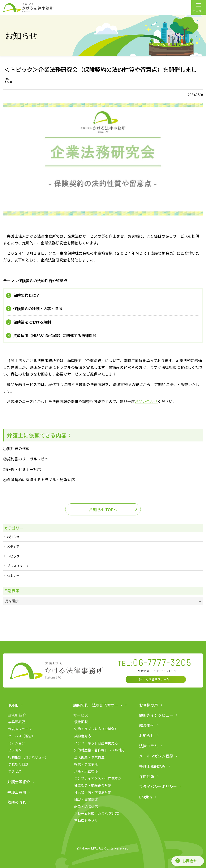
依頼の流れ (17, 802)
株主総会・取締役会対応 (93, 785)
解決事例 (147, 725)
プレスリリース (18, 566)
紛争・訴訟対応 (86, 806)
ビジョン (15, 750)
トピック (13, 556)
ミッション (17, 743)
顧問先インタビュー (156, 715)
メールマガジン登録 (156, 756)
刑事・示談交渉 (86, 771)
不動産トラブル (86, 821)
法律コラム (148, 746)
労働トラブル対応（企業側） (96, 729)
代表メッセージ (20, 729)
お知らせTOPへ (103, 509)
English (145, 797)
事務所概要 (17, 722)
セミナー (13, 575)
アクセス (15, 771)
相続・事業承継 (86, 764)
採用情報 (147, 776)
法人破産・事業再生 (89, 757)
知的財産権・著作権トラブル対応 (99, 750)
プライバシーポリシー (158, 786)
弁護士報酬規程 (152, 766)
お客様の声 (149, 705)
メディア (13, 546)
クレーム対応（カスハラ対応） (98, 813)
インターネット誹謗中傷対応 (96, 743)
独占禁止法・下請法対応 (93, 792)
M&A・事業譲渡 (86, 799)
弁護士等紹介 (19, 782)
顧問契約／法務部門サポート (98, 705)
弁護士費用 (17, 792)
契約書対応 (83, 736)
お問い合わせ (146, 401)
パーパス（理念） (22, 736)
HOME (13, 705)
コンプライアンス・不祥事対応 (98, 778)
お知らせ (13, 537)
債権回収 (81, 722)
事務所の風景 (18, 764)
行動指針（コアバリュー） (28, 757)
